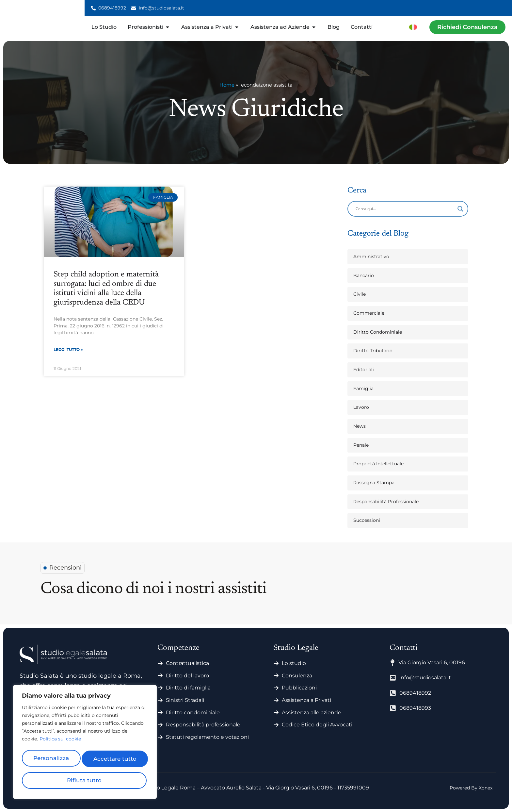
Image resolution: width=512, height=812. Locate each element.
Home (227, 85)
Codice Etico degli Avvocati (317, 725)
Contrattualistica (187, 663)
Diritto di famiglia (188, 688)
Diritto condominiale (193, 713)
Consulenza (297, 676)
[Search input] (405, 209)
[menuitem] (413, 27)
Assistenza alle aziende (312, 713)
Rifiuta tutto (116, 760)
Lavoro (361, 407)
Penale (361, 445)
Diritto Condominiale (378, 332)
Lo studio (294, 663)
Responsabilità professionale (203, 725)
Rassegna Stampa (374, 483)
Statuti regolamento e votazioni (207, 737)
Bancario (364, 275)
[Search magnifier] (460, 209)
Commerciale (369, 313)
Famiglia (363, 389)
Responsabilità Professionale (386, 502)
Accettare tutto (85, 780)
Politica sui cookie (60, 742)
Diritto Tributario (373, 351)
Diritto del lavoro (187, 676)
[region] (85, 744)
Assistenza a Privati (306, 700)
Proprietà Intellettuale (378, 464)
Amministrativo (371, 257)
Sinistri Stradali (185, 700)
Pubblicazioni (299, 688)
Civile (360, 294)
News (360, 426)
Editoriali (364, 370)
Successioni (367, 520)
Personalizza (52, 760)
